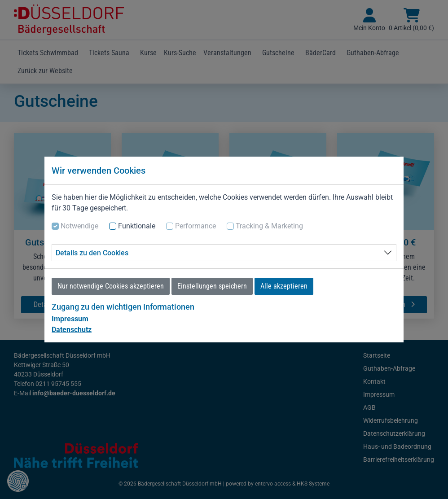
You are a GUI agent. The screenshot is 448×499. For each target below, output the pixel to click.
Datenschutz (72, 330)
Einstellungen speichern (212, 286)
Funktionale (137, 226)
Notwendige (79, 226)
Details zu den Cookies (92, 253)
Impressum (70, 319)
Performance (195, 226)
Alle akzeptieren (284, 286)
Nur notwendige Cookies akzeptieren (111, 286)
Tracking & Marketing (269, 226)
